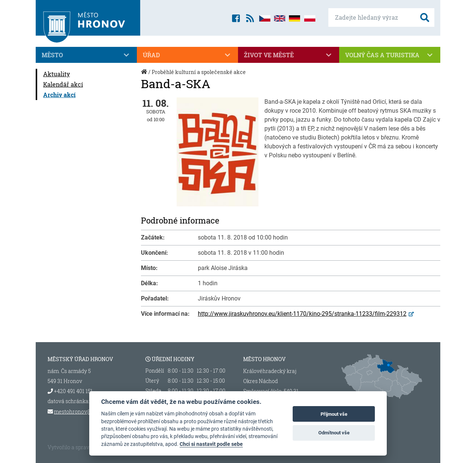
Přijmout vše (334, 414)
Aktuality (57, 74)
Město (86, 55)
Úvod (145, 76)
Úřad (187, 55)
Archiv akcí (59, 95)
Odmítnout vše (334, 433)
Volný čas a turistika (390, 55)
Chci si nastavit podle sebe (211, 444)
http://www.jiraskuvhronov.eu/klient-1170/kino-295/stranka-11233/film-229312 (302, 314)
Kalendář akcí (63, 84)
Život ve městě (289, 55)
